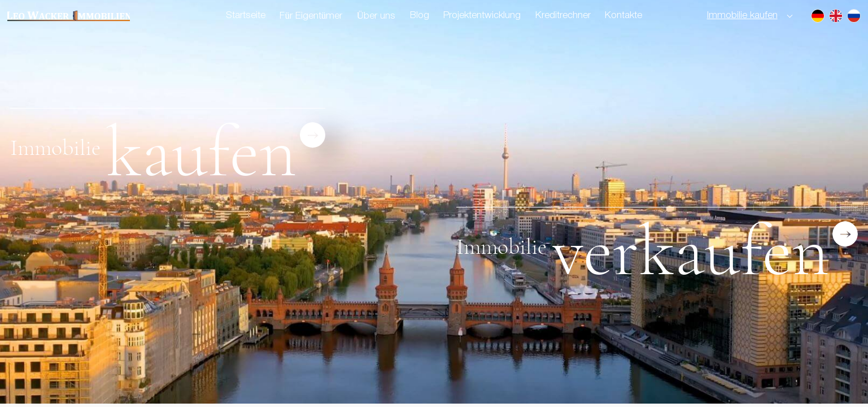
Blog (420, 16)
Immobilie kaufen (742, 16)
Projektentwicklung (482, 16)
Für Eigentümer (311, 16)
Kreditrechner (563, 16)
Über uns (376, 16)
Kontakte (623, 16)
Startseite (246, 16)
